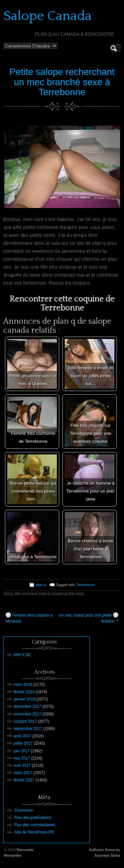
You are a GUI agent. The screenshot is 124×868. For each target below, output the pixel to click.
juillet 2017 (23, 743)
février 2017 (24, 780)
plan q (41, 585)
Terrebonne (86, 585)
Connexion (24, 810)
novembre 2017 (27, 714)
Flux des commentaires (35, 825)
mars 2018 (23, 685)
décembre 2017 (27, 706)
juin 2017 (22, 751)
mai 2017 (22, 758)
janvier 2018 (24, 699)
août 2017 (22, 736)
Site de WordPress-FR (34, 832)
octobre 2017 (25, 721)
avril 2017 (22, 766)
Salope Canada (47, 16)
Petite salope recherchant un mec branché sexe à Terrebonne (62, 82)
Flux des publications (33, 818)
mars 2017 (23, 773)
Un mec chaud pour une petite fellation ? (88, 618)
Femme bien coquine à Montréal (29, 618)
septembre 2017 (28, 729)
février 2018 (24, 692)
